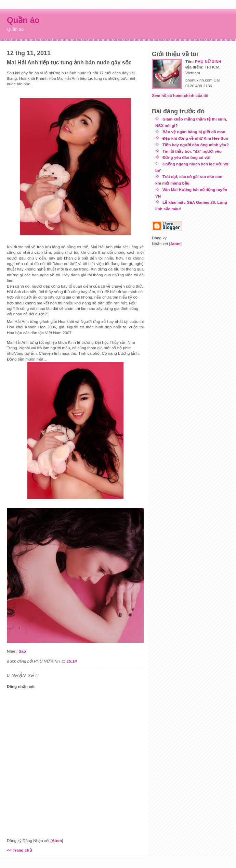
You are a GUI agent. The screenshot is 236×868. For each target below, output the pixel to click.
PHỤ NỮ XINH (208, 61)
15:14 (72, 661)
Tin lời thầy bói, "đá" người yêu (192, 151)
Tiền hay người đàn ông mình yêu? (196, 145)
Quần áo (23, 20)
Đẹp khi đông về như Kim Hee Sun (195, 138)
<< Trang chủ (19, 850)
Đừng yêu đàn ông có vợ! (186, 157)
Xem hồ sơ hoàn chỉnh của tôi (180, 95)
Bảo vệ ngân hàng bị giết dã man (194, 132)
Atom (57, 840)
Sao (22, 651)
